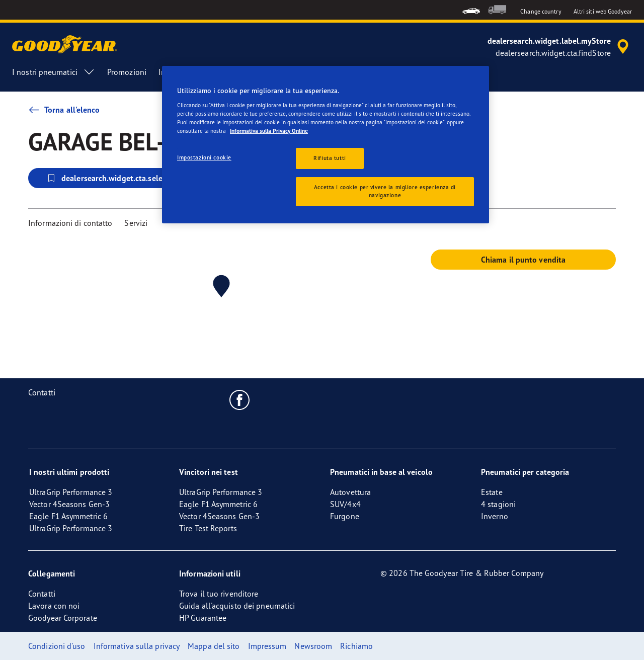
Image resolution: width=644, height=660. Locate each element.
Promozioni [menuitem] (127, 72)
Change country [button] (541, 11)
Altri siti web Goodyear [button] (603, 11)
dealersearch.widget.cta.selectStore (117, 178)
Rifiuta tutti (330, 158)
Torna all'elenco (64, 110)
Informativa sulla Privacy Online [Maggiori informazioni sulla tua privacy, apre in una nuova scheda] (269, 131)
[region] (326, 145)
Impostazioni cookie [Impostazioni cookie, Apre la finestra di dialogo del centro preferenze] (204, 157)
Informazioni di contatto (70, 223)
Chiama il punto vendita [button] (523, 260)
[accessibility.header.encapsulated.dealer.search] (560, 47)
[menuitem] (471, 10)
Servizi (136, 223)
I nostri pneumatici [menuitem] (54, 72)
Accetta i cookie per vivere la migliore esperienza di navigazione (385, 191)
